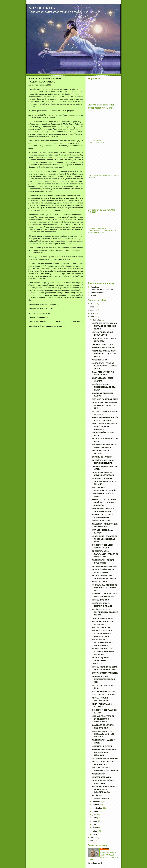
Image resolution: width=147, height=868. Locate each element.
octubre (96, 805)
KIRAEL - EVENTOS (100, 600)
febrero (96, 831)
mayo (95, 821)
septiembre (98, 808)
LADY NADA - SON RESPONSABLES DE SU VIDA (103, 679)
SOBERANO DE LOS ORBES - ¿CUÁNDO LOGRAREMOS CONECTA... (105, 502)
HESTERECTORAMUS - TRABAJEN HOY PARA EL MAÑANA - (104, 481)
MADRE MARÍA (98, 774)
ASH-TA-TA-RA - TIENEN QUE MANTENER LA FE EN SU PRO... (104, 588)
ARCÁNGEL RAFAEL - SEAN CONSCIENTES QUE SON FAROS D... (104, 354)
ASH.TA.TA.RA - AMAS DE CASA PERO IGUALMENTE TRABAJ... (104, 366)
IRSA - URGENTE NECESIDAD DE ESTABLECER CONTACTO (105, 426)
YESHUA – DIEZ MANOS (102, 618)
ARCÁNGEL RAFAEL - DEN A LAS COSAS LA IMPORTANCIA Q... (104, 789)
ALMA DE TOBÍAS (100, 582)
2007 (93, 841)
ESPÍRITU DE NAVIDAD (102, 457)
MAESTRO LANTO (100, 360)
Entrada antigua (76, 321)
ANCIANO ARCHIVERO (102, 627)
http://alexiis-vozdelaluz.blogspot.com (45, 304)
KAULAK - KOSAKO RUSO (103, 691)
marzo (95, 828)
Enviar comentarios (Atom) (51, 326)
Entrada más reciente (37, 321)
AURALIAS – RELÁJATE (102, 746)
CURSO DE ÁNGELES (101, 521)
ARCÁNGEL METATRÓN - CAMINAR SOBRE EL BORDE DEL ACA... (103, 634)
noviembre (97, 801)
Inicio (58, 321)
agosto (96, 811)
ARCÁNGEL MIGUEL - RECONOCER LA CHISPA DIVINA (104, 387)
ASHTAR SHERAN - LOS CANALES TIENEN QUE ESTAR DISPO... (103, 652)
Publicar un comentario (38, 317)
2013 (93, 304)
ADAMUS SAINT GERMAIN (103, 348)
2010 (93, 313)
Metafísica (95, 287)
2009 (93, 317)
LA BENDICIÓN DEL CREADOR (105, 566)
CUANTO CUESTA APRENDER (105, 673)
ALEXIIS (94, 295)
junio (95, 818)
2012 (93, 307)
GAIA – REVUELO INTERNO (104, 695)
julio (95, 815)
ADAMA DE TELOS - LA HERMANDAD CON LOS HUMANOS (103, 734)
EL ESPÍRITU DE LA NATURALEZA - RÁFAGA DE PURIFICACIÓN (105, 554)
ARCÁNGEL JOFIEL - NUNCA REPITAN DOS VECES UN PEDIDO (104, 326)
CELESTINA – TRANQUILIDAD (105, 758)
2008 (93, 837)
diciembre (97, 320)
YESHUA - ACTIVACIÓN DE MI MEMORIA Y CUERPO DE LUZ (105, 405)
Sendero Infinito (97, 293)
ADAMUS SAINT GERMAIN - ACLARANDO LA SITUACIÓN (104, 752)
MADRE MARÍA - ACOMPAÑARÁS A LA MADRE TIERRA (102, 643)
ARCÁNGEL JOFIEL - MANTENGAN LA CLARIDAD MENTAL (105, 612)
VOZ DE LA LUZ (42, 8)
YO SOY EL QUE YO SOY (103, 344)
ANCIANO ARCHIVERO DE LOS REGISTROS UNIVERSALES (103, 719)
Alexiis (106, 849)
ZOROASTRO (98, 664)
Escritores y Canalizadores (102, 290)
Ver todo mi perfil (95, 863)
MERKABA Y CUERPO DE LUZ (105, 399)
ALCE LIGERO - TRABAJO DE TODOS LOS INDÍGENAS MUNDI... (105, 539)
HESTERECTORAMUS (101, 777)
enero (95, 834)
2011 (93, 310)
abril (95, 824)
